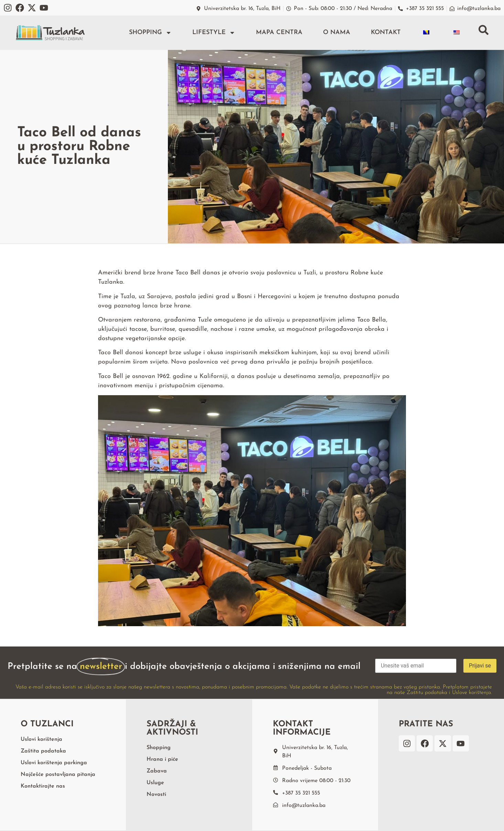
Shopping (150, 33)
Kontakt (385, 33)
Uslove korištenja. (472, 693)
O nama (336, 33)
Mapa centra (279, 33)
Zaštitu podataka (427, 693)
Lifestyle (213, 33)
